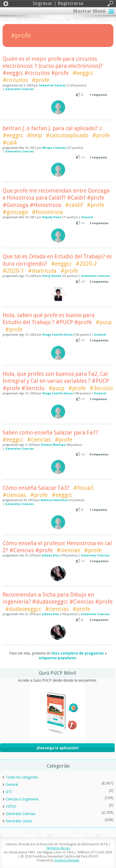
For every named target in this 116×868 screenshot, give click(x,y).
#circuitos (15, 80)
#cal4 (10, 143)
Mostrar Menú (89, 11)
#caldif (74, 205)
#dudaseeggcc (23, 609)
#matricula (42, 271)
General (87, 217)
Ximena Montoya (53, 445)
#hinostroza (47, 212)
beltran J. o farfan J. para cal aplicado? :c (53, 128)
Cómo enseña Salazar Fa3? (36, 488)
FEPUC (11, 806)
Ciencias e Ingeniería (22, 799)
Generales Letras (19, 821)
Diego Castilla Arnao (58, 335)
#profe (41, 80)
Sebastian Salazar (53, 85)
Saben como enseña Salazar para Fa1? (50, 433)
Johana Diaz (51, 555)
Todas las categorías (22, 777)
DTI (9, 792)
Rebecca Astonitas (54, 500)
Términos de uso (58, 848)
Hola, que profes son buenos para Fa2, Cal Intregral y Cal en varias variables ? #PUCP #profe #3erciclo (56, 381)
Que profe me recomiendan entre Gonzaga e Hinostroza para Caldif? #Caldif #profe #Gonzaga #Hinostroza (56, 198)
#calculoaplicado (67, 135)
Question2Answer (67, 860)
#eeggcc (83, 73)
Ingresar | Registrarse (58, 4)
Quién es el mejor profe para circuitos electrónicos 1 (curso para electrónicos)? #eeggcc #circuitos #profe (53, 66)
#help (35, 135)
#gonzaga (15, 212)
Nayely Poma (52, 217)
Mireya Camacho (54, 148)
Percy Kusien (52, 276)
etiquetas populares (57, 658)
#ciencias (39, 440)
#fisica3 (83, 488)
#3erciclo (101, 388)
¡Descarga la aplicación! (57, 748)
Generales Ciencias (20, 89)
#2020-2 (86, 264)
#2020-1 (13, 271)
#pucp (104, 322)
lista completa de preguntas (78, 653)
